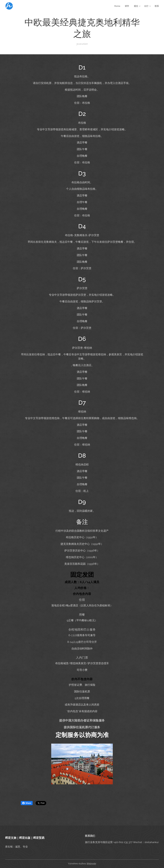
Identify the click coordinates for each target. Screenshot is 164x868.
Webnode (91, 864)
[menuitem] (117, 6)
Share (27, 803)
